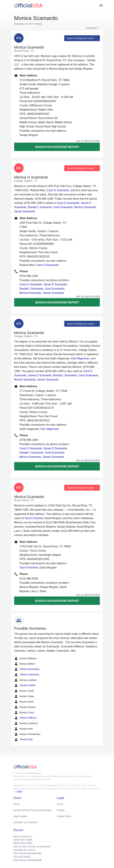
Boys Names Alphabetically (28, 860)
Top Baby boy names (24, 850)
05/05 (16, 843)
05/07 (23, 840)
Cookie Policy (64, 816)
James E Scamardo (55, 284)
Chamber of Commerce (26, 822)
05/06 (30, 840)
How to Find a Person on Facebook (32, 847)
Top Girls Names (22, 857)
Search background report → (82, 38)
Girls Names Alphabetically (27, 853)
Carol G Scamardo (58, 190)
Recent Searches (22, 836)
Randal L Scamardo (40, 207)
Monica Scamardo (85, 207)
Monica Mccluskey (27, 669)
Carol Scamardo (63, 207)
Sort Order (91, 28)
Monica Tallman (25, 718)
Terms (60, 804)
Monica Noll (23, 740)
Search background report (57, 147)
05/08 (16, 840)
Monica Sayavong (26, 675)
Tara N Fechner (34, 518)
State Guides (20, 816)
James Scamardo (25, 211)
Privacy (61, 810)
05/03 (30, 843)
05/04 (23, 843)
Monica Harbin (25, 685)
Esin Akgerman (80, 358)
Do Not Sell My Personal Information (32, 810)
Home (16, 804)
